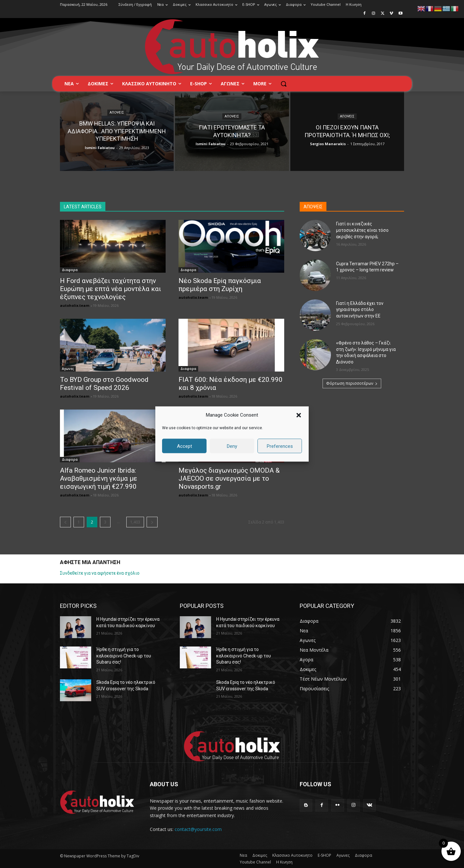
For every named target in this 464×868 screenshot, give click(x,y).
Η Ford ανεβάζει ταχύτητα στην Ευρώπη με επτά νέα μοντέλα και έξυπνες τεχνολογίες (111, 289)
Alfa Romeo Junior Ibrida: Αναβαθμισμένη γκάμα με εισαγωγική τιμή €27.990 (99, 478)
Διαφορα (70, 270)
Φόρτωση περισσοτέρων (352, 383)
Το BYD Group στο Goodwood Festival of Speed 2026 (104, 384)
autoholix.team (75, 305)
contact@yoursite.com (198, 829)
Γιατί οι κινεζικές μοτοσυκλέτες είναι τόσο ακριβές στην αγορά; (362, 230)
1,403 (135, 522)
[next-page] (152, 522)
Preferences (280, 446)
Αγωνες (68, 369)
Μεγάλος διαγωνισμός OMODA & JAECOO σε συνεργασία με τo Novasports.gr (229, 478)
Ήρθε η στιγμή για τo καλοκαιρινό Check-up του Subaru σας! (124, 656)
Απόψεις (117, 113)
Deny (232, 446)
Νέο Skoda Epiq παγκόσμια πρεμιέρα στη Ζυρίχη (220, 285)
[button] (299, 415)
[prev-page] (65, 522)
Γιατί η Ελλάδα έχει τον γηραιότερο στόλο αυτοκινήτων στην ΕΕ (360, 310)
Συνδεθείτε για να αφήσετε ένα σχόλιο (100, 573)
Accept (184, 446)
